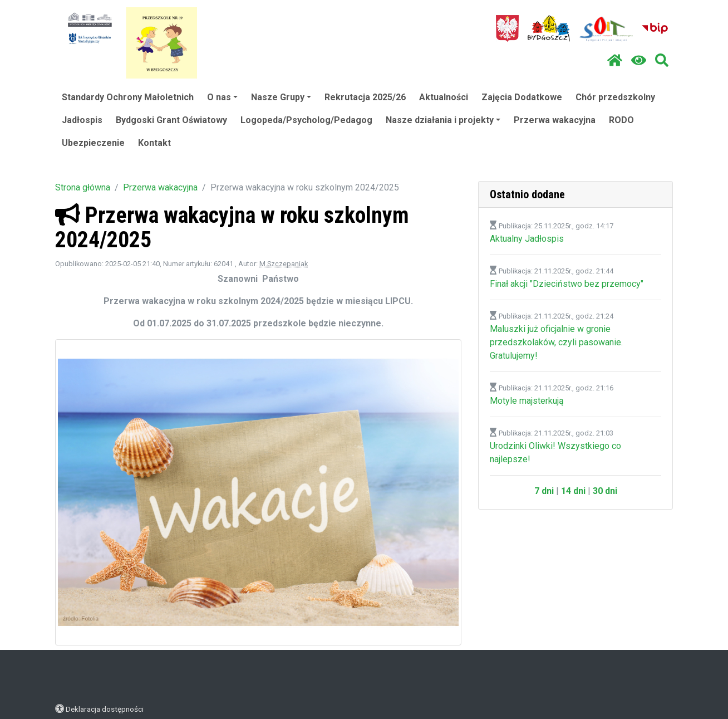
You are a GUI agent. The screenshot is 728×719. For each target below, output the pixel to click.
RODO (621, 120)
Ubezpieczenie (93, 143)
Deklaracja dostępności (105, 709)
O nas (222, 97)
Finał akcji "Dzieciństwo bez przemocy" (567, 284)
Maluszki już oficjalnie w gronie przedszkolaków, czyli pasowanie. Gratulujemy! (556, 342)
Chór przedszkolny (615, 97)
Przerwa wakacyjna (555, 120)
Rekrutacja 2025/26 (365, 97)
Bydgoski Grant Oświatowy (171, 120)
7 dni (544, 491)
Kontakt (154, 143)
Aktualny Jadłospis (527, 239)
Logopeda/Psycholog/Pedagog (306, 120)
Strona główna (83, 187)
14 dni (573, 491)
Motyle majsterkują (527, 401)
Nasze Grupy (281, 97)
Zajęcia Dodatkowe (522, 97)
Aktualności (444, 97)
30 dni (605, 491)
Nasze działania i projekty (443, 120)
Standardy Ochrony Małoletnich (128, 97)
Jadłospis (82, 120)
